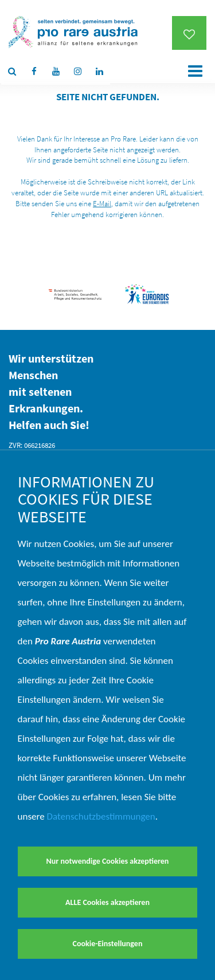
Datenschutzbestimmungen (101, 816)
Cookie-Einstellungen (108, 944)
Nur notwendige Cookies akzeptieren (108, 861)
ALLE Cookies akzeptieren (107, 902)
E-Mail (102, 204)
